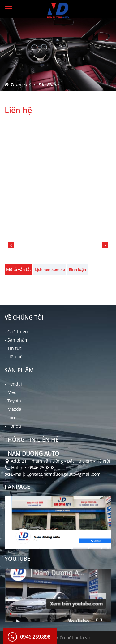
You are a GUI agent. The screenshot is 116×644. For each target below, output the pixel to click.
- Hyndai (13, 384)
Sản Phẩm (48, 85)
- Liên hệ (14, 357)
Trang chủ (21, 85)
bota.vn (82, 637)
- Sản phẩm (17, 340)
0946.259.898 (35, 637)
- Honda (13, 426)
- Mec (10, 392)
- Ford (11, 417)
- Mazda (13, 409)
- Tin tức (13, 348)
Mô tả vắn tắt (19, 270)
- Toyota (13, 401)
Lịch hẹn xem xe (50, 270)
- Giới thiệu (16, 331)
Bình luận (77, 270)
